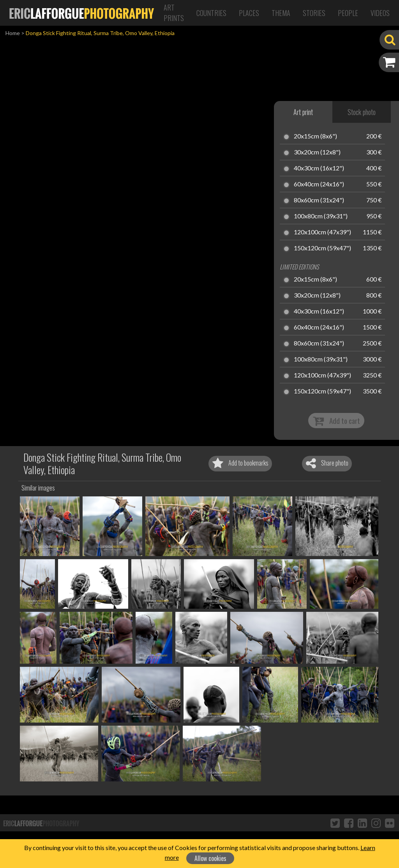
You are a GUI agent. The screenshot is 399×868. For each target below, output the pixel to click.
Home (13, 33)
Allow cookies (210, 858)
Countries (211, 13)
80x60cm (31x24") (319, 200)
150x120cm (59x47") (322, 248)
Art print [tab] (303, 112)
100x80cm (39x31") (321, 216)
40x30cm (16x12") (319, 168)
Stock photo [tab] (362, 112)
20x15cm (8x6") (315, 136)
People (348, 13)
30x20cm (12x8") (317, 152)
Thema (281, 13)
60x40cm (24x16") (319, 184)
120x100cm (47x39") (322, 232)
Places (249, 13)
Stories (314, 13)
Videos (380, 13)
